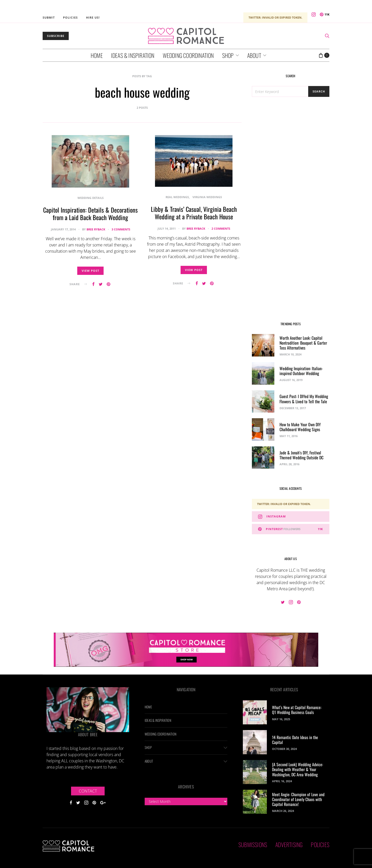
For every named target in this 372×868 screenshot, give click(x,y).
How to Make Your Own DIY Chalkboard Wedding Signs (300, 427)
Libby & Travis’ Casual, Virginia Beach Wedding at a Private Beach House (194, 213)
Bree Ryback (96, 229)
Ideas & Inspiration (133, 55)
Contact (88, 791)
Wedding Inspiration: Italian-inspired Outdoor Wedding (301, 371)
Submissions (253, 844)
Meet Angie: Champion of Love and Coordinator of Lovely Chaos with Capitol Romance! (298, 799)
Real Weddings (177, 197)
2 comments (221, 228)
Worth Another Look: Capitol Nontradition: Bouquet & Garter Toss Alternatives (303, 343)
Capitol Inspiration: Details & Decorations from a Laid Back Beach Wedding (90, 214)
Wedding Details (91, 198)
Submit (49, 17)
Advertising (289, 844)
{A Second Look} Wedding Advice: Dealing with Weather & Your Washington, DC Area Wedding (297, 769)
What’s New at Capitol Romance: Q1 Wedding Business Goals (297, 710)
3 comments (121, 229)
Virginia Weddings (207, 197)
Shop (228, 55)
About (254, 55)
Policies (70, 17)
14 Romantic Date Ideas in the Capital (295, 740)
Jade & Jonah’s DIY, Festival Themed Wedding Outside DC (301, 455)
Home (97, 55)
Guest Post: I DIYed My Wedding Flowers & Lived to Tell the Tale (304, 399)
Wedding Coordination (188, 55)
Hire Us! (93, 17)
